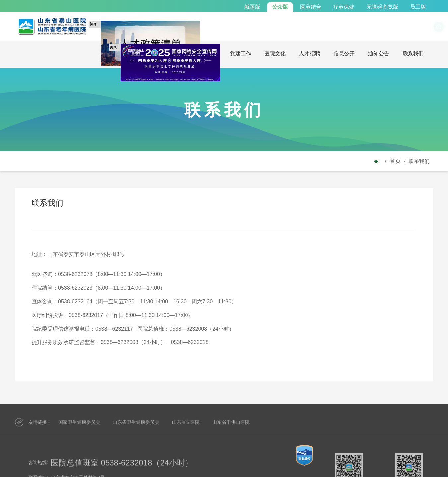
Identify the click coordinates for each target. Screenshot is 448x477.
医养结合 (311, 7)
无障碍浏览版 (382, 7)
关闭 (94, 26)
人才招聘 (310, 54)
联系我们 (413, 54)
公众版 (280, 7)
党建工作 (241, 54)
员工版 (418, 7)
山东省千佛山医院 (231, 428)
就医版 (252, 7)
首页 (395, 161)
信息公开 (344, 54)
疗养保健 (344, 7)
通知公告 (379, 54)
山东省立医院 (186, 428)
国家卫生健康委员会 (79, 428)
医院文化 (275, 54)
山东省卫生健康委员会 (136, 428)
